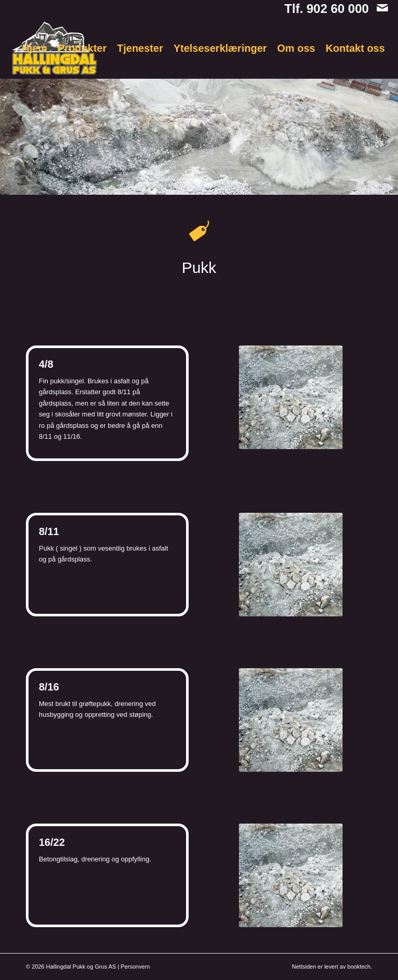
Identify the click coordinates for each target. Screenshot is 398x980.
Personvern (135, 967)
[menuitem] (34, 48)
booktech (359, 967)
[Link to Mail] (382, 8)
